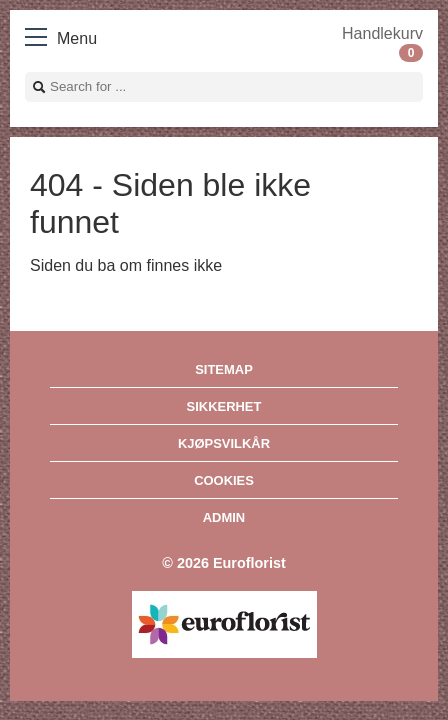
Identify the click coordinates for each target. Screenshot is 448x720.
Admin (224, 517)
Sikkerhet (224, 406)
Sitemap (224, 369)
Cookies (224, 480)
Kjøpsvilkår (224, 443)
